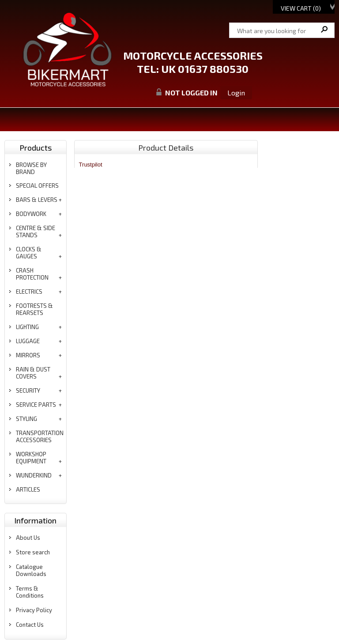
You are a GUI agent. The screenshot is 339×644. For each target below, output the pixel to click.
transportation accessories (40, 436)
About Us (28, 538)
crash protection (32, 274)
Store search (33, 552)
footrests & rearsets (34, 309)
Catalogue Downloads (31, 570)
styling (26, 419)
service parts (36, 405)
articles (28, 489)
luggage (28, 341)
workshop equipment (31, 458)
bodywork (31, 214)
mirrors (28, 355)
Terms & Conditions (30, 592)
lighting (27, 327)
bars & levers (37, 200)
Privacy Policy (34, 610)
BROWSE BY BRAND (31, 168)
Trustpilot (91, 165)
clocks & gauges (29, 253)
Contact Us (30, 625)
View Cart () (301, 8)
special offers (37, 186)
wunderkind (34, 475)
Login (236, 93)
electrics (29, 292)
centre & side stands (36, 231)
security (28, 390)
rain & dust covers (33, 373)
